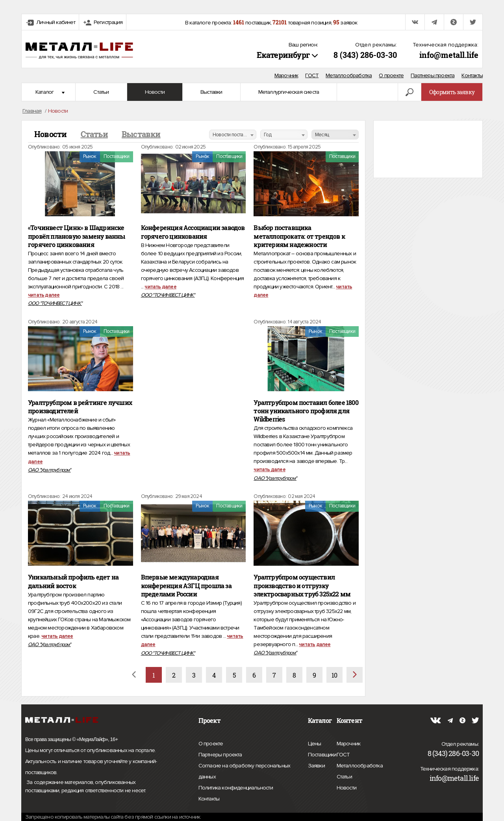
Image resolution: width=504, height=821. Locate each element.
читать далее (44, 295)
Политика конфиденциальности (236, 788)
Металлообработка (349, 75)
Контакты (472, 75)
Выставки (211, 92)
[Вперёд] (355, 675)
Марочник (286, 75)
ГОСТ (312, 75)
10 (334, 675)
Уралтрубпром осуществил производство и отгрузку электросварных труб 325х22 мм (302, 585)
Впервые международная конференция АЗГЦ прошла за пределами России (186, 585)
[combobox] (233, 135)
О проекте (391, 75)
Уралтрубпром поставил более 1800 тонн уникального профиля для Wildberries (306, 411)
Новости (155, 92)
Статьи (101, 92)
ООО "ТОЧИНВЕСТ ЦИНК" (55, 303)
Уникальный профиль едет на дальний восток (73, 581)
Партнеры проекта (433, 75)
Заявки (316, 765)
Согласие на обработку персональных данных (245, 772)
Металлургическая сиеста (289, 92)
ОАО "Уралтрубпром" (49, 470)
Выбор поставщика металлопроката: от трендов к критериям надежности (299, 236)
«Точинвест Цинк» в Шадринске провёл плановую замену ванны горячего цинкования (77, 236)
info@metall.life (449, 55)
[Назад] (134, 675)
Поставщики (322, 754)
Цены (315, 743)
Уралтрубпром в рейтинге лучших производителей (80, 407)
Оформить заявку (452, 92)
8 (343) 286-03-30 (365, 55)
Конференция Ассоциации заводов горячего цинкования (193, 232)
